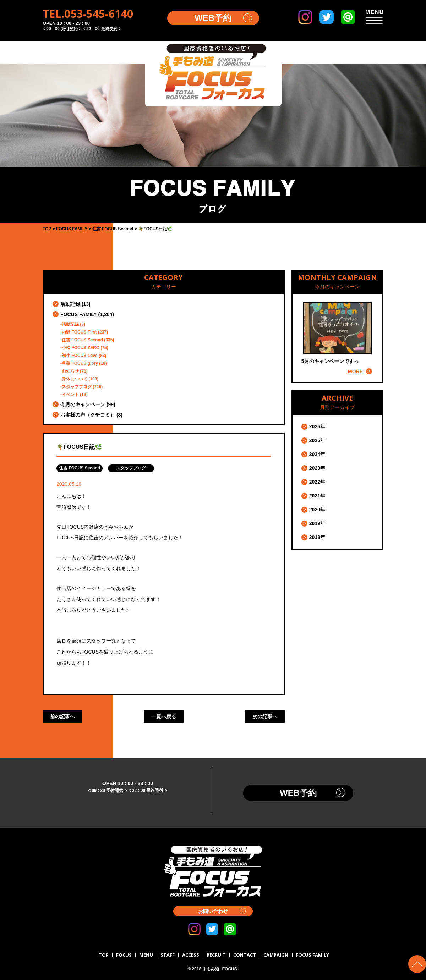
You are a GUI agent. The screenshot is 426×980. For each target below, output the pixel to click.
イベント (70, 395)
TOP (104, 955)
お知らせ (70, 371)
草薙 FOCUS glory (80, 363)
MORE (355, 371)
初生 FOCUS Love (80, 356)
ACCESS (191, 955)
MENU (146, 955)
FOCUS (124, 955)
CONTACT (245, 955)
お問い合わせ (213, 911)
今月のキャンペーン (83, 404)
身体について (75, 379)
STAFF (168, 955)
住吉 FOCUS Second (82, 340)
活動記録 (70, 304)
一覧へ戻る (164, 716)
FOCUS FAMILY (79, 314)
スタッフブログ (77, 387)
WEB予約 (213, 18)
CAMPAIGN (276, 955)
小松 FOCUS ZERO (81, 348)
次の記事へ (265, 716)
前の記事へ (62, 716)
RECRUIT (216, 955)
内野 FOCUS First (79, 332)
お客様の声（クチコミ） (88, 415)
